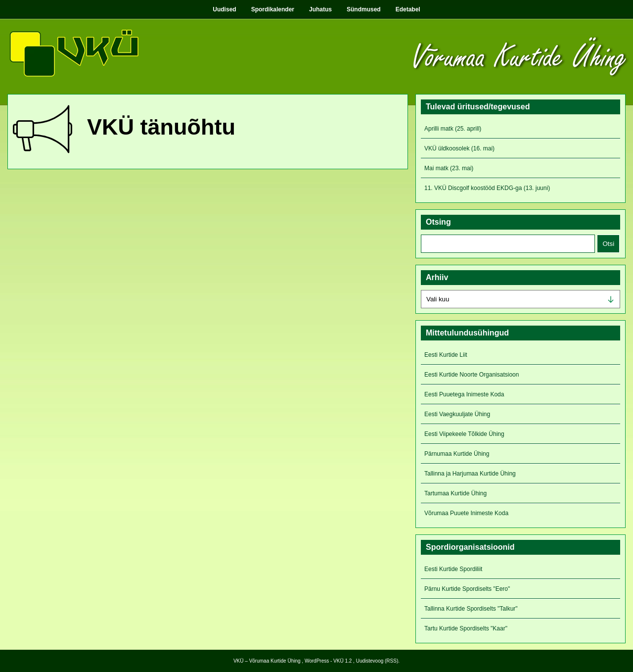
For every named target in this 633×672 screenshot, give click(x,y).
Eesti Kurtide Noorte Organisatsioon (472, 375)
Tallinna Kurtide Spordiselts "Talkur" (471, 609)
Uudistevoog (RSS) (377, 661)
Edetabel (408, 9)
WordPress (317, 661)
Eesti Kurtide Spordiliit (453, 569)
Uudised (224, 9)
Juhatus (320, 9)
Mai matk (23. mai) (449, 168)
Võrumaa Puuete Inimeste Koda (466, 513)
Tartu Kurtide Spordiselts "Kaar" (466, 628)
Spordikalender (273, 9)
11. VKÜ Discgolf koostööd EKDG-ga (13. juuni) (487, 188)
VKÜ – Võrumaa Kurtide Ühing (267, 661)
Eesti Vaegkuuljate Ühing (457, 414)
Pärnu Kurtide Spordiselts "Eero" (467, 589)
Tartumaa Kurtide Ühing (455, 493)
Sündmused (364, 9)
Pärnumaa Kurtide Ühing (457, 454)
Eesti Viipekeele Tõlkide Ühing (464, 434)
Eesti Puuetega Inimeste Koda (464, 394)
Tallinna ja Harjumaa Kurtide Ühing (470, 474)
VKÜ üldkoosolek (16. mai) (459, 148)
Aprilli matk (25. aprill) (453, 129)
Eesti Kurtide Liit (446, 355)
